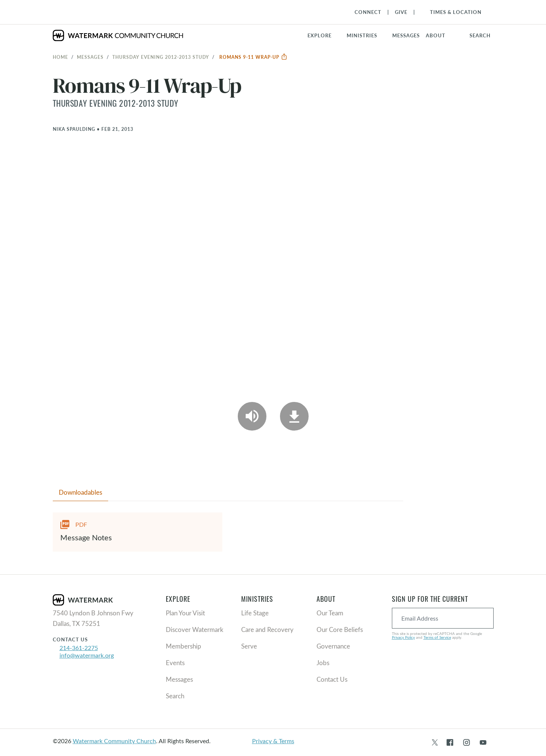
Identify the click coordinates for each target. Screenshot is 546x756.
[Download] (294, 416)
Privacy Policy (403, 637)
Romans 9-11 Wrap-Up (253, 57)
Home (60, 57)
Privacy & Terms (273, 741)
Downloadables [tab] (80, 492)
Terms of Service (437, 637)
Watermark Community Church (114, 741)
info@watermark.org (87, 655)
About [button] (436, 35)
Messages (90, 57)
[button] (366, 35)
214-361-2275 (79, 648)
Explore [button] (320, 35)
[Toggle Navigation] (452, 12)
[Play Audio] (252, 416)
